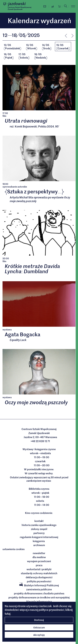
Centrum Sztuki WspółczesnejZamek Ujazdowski (20, 8)
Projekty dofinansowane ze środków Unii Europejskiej (39, 597)
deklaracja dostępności (39, 577)
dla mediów (39, 557)
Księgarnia (39, 541)
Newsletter (39, 553)
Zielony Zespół (39, 529)
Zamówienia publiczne (39, 589)
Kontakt (39, 521)
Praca (39, 565)
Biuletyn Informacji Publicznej (39, 585)
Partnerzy (39, 533)
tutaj (8, 613)
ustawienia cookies (14, 549)
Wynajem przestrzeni (39, 561)
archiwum (39, 545)
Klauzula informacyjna (39, 601)
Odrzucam (39, 627)
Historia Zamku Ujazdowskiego (39, 525)
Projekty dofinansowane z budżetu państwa (39, 593)
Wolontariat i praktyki (39, 569)
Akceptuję (39, 635)
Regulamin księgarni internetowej (39, 537)
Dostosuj (39, 620)
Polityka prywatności (39, 581)
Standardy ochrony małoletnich (39, 573)
